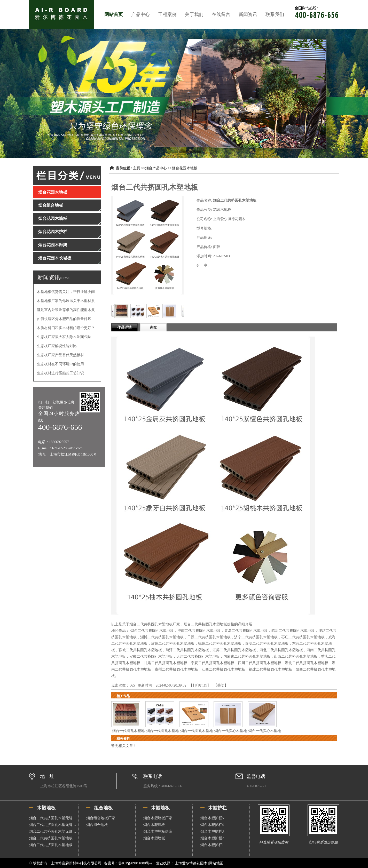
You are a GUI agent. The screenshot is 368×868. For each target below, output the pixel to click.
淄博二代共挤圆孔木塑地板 (162, 637)
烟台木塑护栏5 (212, 818)
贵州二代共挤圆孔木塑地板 (176, 669)
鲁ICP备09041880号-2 (135, 863)
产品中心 (140, 14)
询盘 (153, 327)
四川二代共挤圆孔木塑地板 (260, 663)
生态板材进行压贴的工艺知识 (60, 373)
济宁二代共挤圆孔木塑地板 (256, 637)
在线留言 (221, 14)
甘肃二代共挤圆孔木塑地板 (166, 663)
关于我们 (194, 14)
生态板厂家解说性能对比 (57, 346)
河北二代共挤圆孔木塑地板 (281, 650)
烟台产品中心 (156, 168)
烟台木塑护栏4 (212, 825)
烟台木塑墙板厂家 (158, 818)
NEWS (65, 278)
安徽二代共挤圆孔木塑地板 (151, 656)
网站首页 (114, 14)
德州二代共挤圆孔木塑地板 (220, 644)
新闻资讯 (248, 14)
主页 (137, 168)
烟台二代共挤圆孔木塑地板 (152, 631)
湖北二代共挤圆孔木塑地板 (307, 663)
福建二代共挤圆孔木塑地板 (270, 669)
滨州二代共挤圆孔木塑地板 (173, 644)
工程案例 (167, 14)
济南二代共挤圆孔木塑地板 (199, 631)
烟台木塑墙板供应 (158, 831)
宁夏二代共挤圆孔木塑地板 (213, 663)
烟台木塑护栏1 (212, 845)
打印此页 (200, 685)
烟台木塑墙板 (154, 825)
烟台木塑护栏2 (212, 838)
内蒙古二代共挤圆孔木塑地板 (247, 656)
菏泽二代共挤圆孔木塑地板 (187, 650)
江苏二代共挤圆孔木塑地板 (234, 650)
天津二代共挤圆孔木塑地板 (198, 656)
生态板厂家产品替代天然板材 (60, 355)
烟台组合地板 (97, 825)
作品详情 (124, 327)
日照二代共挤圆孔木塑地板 (209, 637)
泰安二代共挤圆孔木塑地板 (267, 644)
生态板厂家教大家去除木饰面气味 (64, 337)
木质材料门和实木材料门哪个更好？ (66, 328)
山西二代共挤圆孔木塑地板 (296, 656)
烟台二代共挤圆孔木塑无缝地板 (54, 818)
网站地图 (216, 863)
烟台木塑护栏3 (212, 831)
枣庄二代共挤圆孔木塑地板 (303, 637)
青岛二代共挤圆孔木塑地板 (246, 631)
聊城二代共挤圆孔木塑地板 (140, 650)
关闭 (221, 685)
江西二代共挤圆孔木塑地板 (223, 669)
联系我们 (275, 14)
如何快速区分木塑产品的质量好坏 (64, 319)
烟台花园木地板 (185, 168)
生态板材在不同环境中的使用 (60, 364)
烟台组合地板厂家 (101, 818)
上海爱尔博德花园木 (191, 863)
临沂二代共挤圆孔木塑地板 (293, 631)
